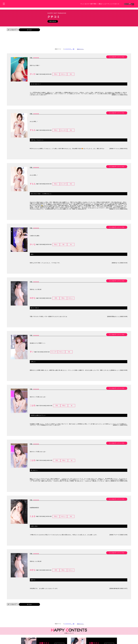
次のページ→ (80, 51)
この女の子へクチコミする (117, 59)
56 (74, 51)
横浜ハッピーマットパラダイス (109, 4)
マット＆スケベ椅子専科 (89, 4)
